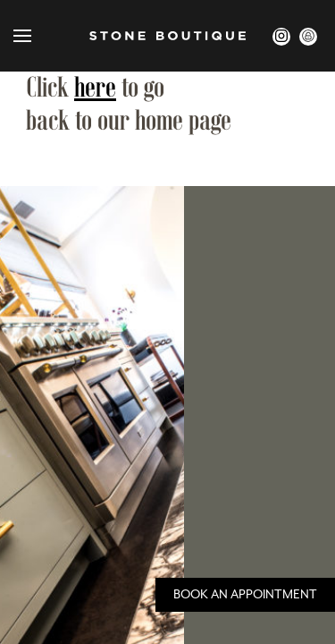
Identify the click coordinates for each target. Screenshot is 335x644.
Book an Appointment (245, 595)
